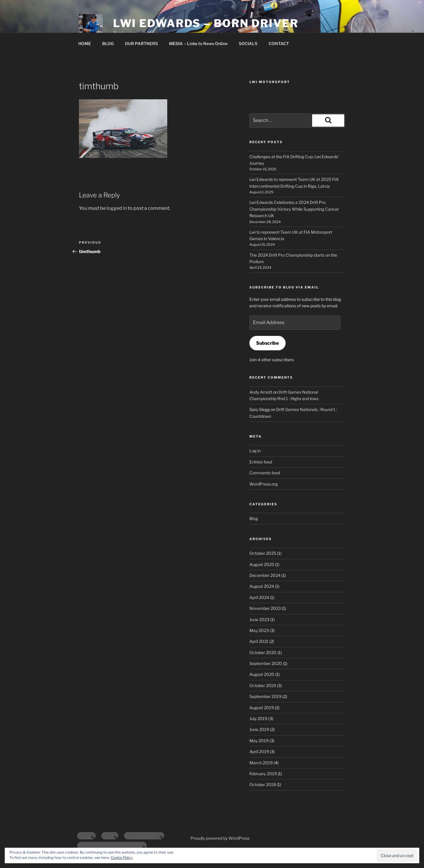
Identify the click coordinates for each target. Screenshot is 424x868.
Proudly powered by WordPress (220, 838)
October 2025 (263, 553)
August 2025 (262, 564)
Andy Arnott (261, 392)
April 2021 (259, 641)
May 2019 (259, 741)
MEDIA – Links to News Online (198, 43)
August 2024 (262, 586)
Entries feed (261, 462)
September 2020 (266, 663)
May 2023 (259, 630)
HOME (85, 43)
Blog (254, 518)
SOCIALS (248, 43)
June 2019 (259, 729)
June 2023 (259, 619)
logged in (117, 208)
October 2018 (263, 784)
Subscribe (268, 343)
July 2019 (258, 718)
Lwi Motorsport (270, 82)
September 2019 (265, 696)
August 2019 (262, 708)
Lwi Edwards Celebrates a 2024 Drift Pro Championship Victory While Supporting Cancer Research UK (294, 209)
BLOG (108, 43)
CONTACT (279, 43)
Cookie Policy (122, 858)
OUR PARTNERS (141, 43)
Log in (255, 451)
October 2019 (263, 685)
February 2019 (263, 774)
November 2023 (265, 608)
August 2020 (262, 674)
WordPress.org (264, 484)
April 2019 (259, 751)
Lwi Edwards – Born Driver (206, 23)
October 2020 (263, 652)
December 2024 (265, 575)
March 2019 (261, 763)
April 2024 (259, 597)
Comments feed (265, 473)
